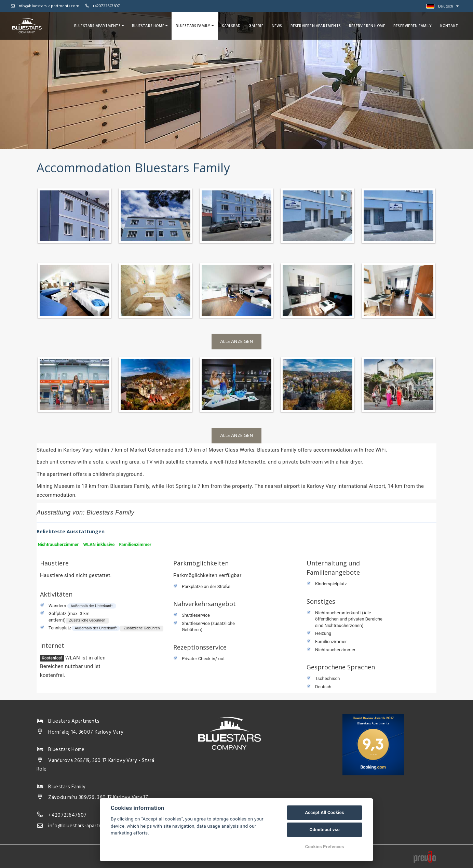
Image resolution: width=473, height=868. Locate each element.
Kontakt (449, 26)
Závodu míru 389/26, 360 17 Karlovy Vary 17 (98, 798)
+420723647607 (106, 6)
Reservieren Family (413, 26)
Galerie (256, 26)
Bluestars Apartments (99, 26)
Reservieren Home (367, 26)
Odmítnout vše (324, 830)
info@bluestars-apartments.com (45, 6)
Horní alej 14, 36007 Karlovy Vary (86, 732)
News (277, 26)
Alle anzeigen (236, 342)
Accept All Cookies (324, 812)
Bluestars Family (195, 26)
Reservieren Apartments (316, 26)
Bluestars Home (150, 26)
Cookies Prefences (325, 847)
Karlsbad (231, 26)
